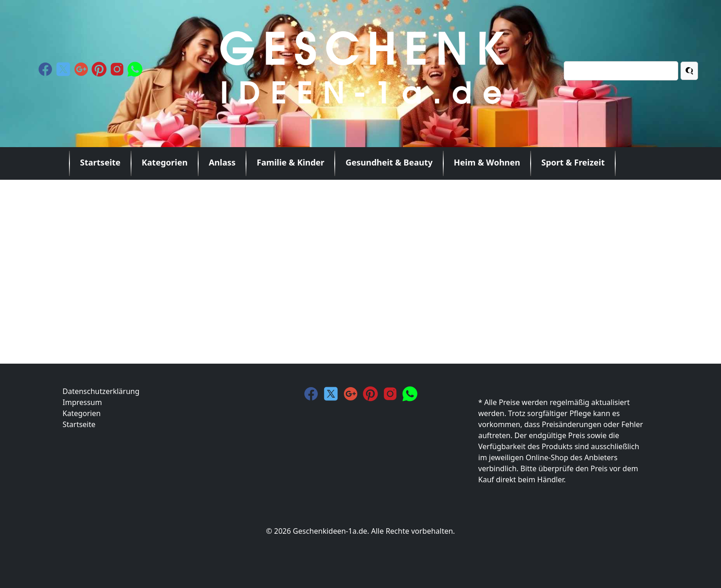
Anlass (222, 162)
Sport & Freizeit (573, 162)
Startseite (100, 162)
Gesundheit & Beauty (389, 162)
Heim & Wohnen (487, 162)
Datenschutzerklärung (101, 391)
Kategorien (165, 162)
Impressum (82, 402)
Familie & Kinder (290, 162)
